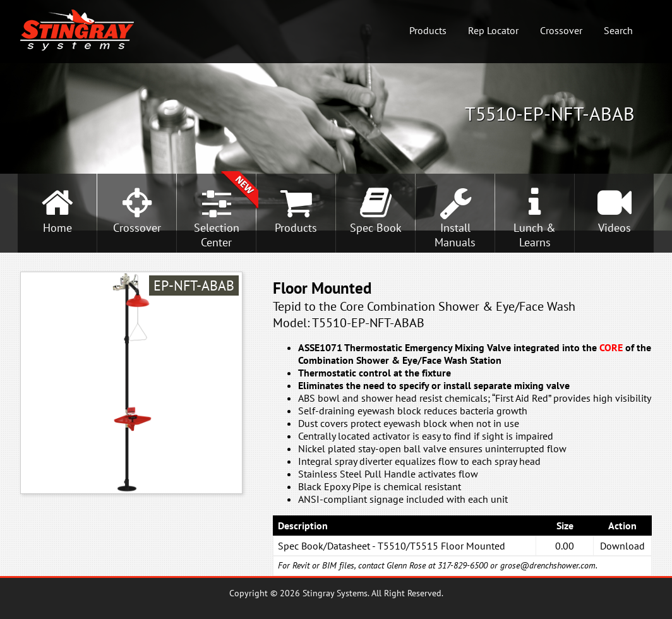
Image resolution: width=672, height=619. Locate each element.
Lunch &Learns (535, 235)
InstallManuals (455, 235)
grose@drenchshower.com (548, 565)
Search (618, 30)
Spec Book (376, 228)
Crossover (561, 30)
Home (57, 228)
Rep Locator (493, 30)
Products (428, 30)
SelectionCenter (217, 235)
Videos (615, 228)
